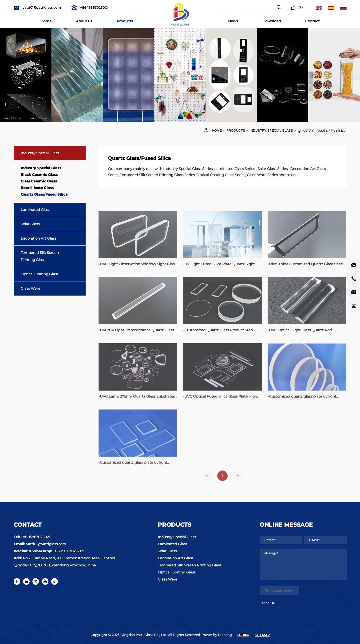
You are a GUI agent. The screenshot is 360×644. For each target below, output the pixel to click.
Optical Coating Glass (40, 274)
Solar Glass (30, 224)
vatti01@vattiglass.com (37, 8)
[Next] (237, 480)
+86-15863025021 (89, 8)
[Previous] (207, 480)
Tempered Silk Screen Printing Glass (40, 256)
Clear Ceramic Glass (39, 181)
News (233, 21)
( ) (296, 7)
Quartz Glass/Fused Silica (322, 131)
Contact (312, 21)
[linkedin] (26, 581)
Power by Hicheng (217, 635)
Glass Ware (30, 288)
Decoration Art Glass (38, 238)
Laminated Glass (35, 210)
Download (272, 21)
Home (46, 21)
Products (125, 21)
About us (84, 21)
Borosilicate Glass (37, 188)
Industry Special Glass (271, 130)
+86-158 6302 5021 (69, 551)
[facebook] (17, 581)
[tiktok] (55, 581)
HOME (217, 130)
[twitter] (36, 581)
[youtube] (45, 581)
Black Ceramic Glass (39, 175)
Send (269, 603)
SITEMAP (262, 635)
